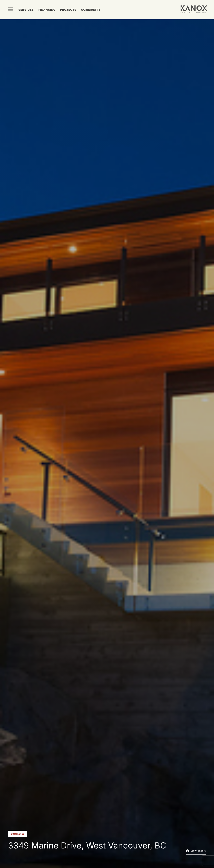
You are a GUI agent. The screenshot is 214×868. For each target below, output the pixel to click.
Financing (47, 10)
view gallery (196, 851)
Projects (68, 10)
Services (26, 10)
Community (91, 10)
